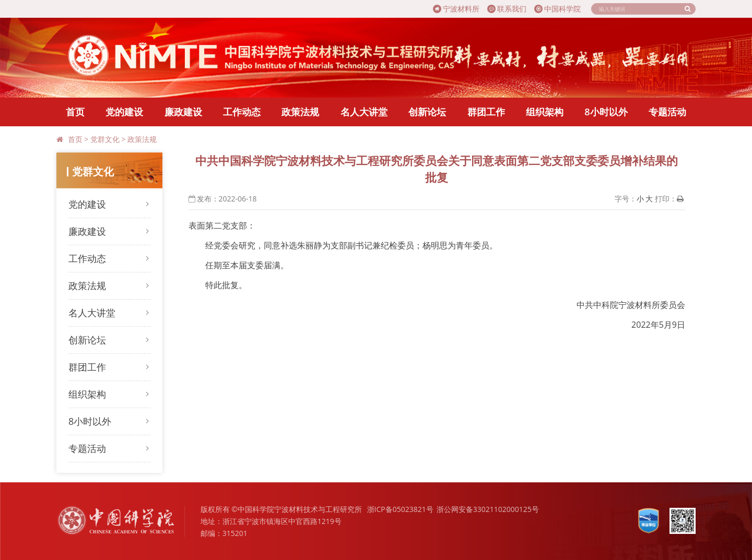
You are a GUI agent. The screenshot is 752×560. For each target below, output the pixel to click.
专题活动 (667, 112)
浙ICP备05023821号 (400, 509)
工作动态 (242, 112)
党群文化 (105, 139)
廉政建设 (183, 112)
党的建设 (124, 112)
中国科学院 (557, 9)
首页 (75, 112)
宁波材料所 (456, 9)
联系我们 (507, 9)
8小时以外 (606, 112)
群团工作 (486, 112)
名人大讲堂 (364, 112)
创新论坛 (427, 112)
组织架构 (545, 112)
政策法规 (300, 112)
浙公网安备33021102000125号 (488, 509)
